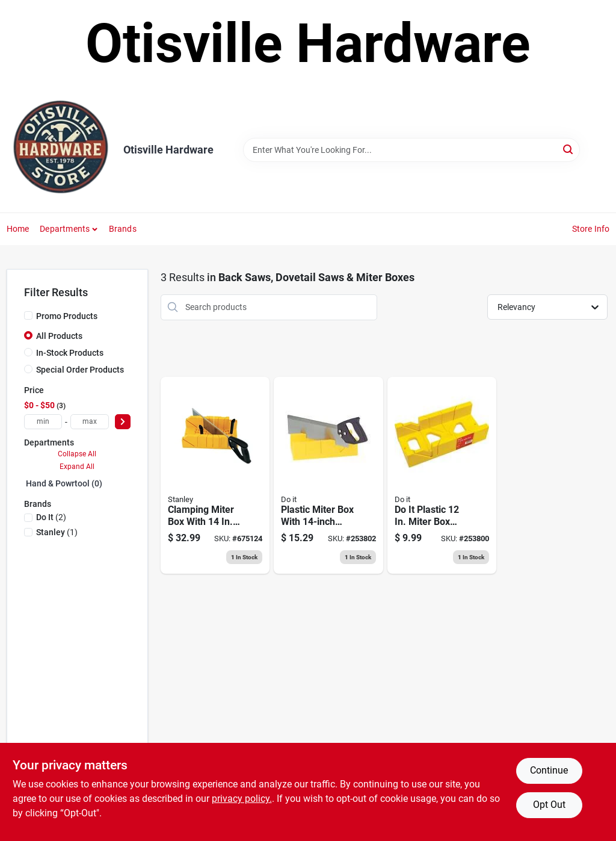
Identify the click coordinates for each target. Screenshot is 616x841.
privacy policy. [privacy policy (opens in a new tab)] (242, 799)
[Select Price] (123, 422)
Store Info (591, 229)
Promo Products (67, 316)
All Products (59, 336)
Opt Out (549, 805)
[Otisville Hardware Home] (61, 150)
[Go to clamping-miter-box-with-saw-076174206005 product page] (215, 476)
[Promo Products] (28, 315)
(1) (57, 532)
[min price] (43, 422)
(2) (51, 517)
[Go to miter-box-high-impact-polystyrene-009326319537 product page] (442, 476)
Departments (65, 229)
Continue (549, 770)
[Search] (569, 149)
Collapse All (77, 454)
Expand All (77, 467)
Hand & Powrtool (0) (64, 483)
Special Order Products (80, 370)
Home (18, 229)
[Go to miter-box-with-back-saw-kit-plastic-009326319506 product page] (328, 476)
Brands (123, 229)
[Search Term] (411, 150)
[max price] (90, 422)
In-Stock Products (70, 353)
